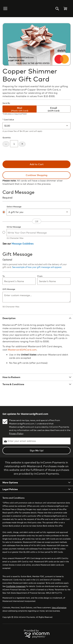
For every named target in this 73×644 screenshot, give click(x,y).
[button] (6, 9)
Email (54, 109)
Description (9, 318)
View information (59, 607)
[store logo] (16, 9)
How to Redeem (11, 377)
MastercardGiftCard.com (22, 350)
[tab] (36, 318)
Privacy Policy (16, 433)
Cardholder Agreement (16, 586)
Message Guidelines (23, 243)
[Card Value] (36, 126)
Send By (6, 103)
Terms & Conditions (13, 384)
